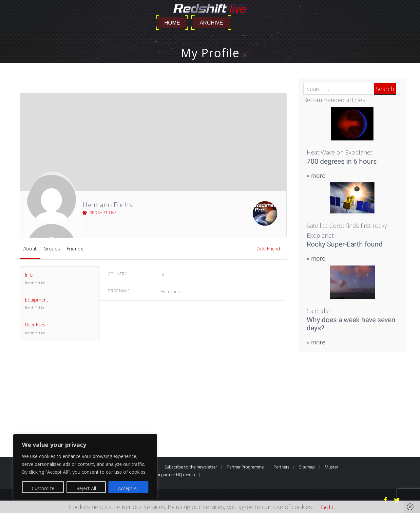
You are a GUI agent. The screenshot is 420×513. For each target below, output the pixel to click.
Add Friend (269, 249)
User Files (60, 329)
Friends (75, 249)
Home (172, 23)
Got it (328, 507)
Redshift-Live (100, 213)
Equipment (60, 304)
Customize (43, 488)
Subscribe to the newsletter (191, 467)
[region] (85, 467)
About (30, 249)
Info (60, 279)
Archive (211, 23)
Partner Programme (245, 467)
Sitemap (307, 467)
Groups (52, 249)
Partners (281, 467)
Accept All (128, 488)
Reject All (86, 488)
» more (316, 175)
